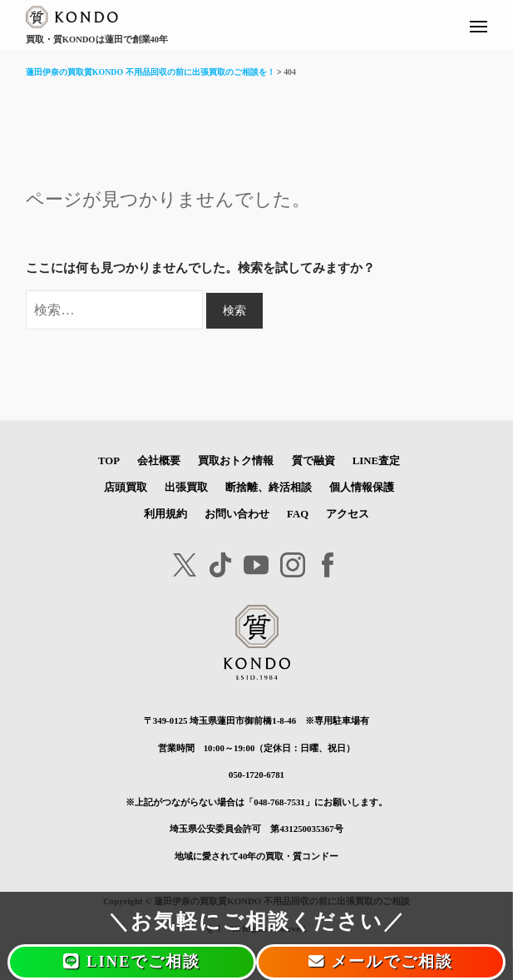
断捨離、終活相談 (269, 488)
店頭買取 (126, 488)
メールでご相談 (381, 962)
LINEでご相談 (132, 962)
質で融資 (313, 461)
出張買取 (186, 488)
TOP (109, 461)
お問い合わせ (237, 514)
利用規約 (165, 514)
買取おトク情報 (236, 461)
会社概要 (159, 461)
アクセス (348, 514)
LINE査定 (376, 461)
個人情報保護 (362, 488)
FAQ (298, 514)
